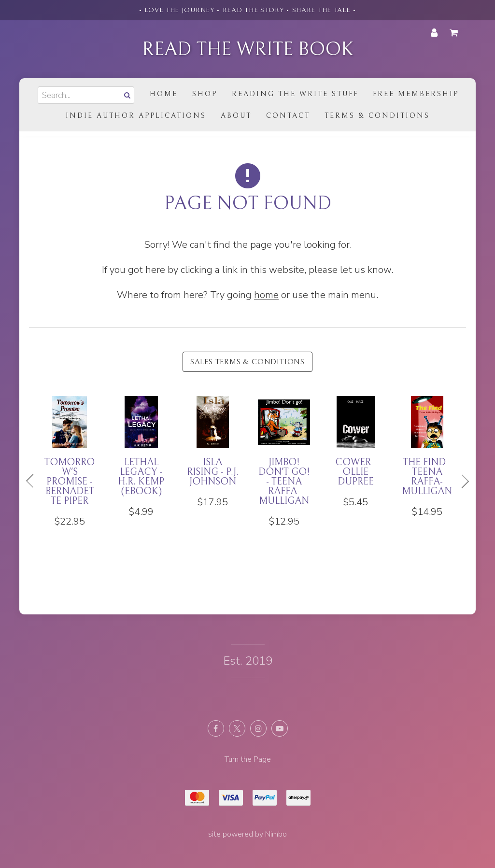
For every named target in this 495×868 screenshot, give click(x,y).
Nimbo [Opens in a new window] (276, 834)
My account (434, 33)
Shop (205, 94)
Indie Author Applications (136, 116)
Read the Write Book (248, 49)
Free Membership (416, 94)
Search (127, 95)
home (266, 295)
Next (461, 481)
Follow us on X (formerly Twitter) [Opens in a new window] (237, 728)
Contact (288, 116)
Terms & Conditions (377, 116)
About (236, 116)
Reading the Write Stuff (295, 94)
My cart (455, 33)
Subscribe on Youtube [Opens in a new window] (280, 728)
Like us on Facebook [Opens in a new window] (216, 728)
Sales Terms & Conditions (247, 362)
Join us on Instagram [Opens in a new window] (258, 728)
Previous (34, 481)
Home (164, 94)
